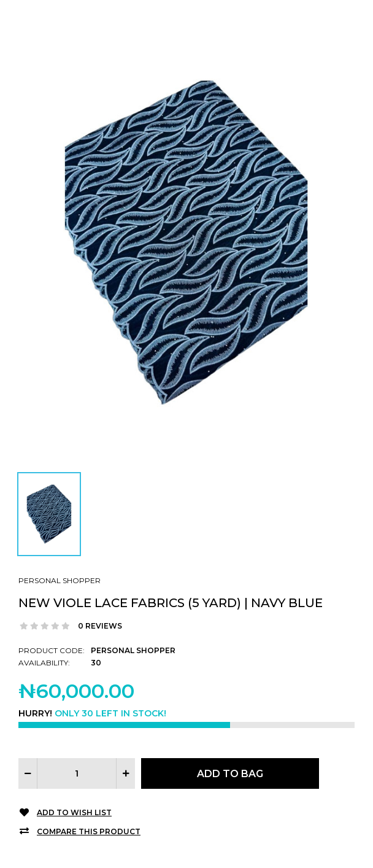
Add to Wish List (74, 812)
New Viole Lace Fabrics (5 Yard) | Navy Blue (171, 603)
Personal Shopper (60, 580)
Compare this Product (89, 831)
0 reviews (100, 626)
